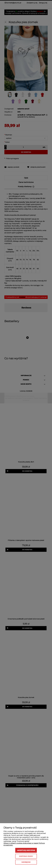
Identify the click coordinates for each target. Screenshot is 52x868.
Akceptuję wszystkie (26, 850)
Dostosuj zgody (26, 856)
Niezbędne (26, 862)
